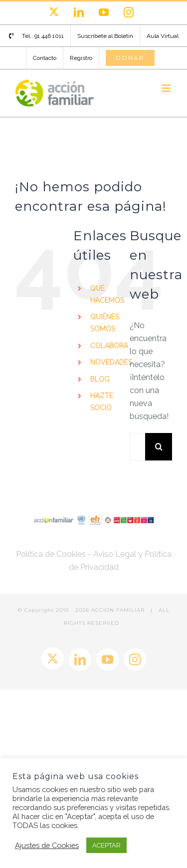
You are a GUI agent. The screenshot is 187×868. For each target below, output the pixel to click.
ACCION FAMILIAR (119, 610)
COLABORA (109, 346)
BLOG (100, 379)
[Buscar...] (137, 447)
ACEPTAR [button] (106, 845)
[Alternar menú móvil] (167, 88)
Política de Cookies (51, 554)
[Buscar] (159, 447)
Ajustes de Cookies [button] (47, 845)
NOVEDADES (111, 362)
